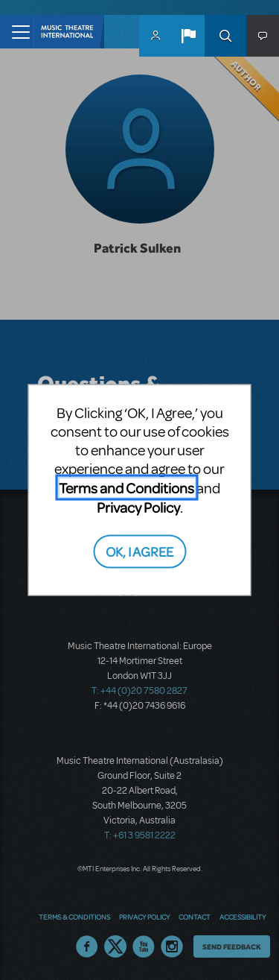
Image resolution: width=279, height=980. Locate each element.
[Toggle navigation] (17, 32)
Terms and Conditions (126, 488)
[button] (188, 36)
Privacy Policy (138, 507)
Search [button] (225, 36)
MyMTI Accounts (155, 36)
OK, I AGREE (139, 550)
